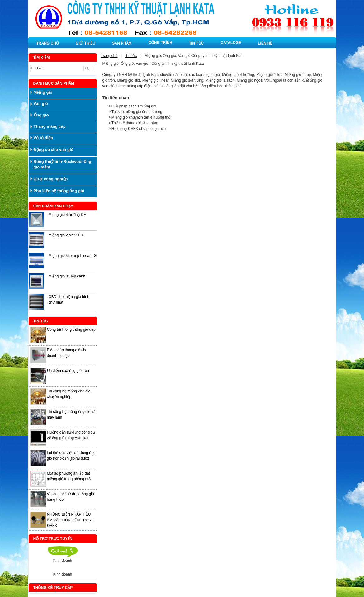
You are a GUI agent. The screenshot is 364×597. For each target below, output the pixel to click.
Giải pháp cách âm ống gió (134, 106)
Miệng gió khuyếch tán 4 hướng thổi (141, 117)
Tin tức (131, 56)
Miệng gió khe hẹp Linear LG (73, 256)
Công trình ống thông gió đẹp (71, 329)
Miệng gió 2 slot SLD (66, 235)
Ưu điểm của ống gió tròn (68, 371)
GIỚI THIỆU (85, 43)
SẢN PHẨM (122, 43)
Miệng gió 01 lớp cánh (67, 276)
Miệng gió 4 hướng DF (67, 215)
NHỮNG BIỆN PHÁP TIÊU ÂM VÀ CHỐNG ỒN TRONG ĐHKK (71, 520)
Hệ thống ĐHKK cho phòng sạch (139, 129)
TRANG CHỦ (48, 43)
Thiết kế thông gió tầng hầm (135, 123)
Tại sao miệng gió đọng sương (137, 112)
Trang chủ (109, 56)
